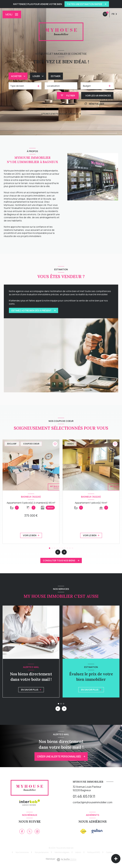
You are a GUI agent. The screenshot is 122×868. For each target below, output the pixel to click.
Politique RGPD (94, 852)
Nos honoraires (22, 852)
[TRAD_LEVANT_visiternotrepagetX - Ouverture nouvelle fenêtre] (30, 831)
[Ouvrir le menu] (12, 14)
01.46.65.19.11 (84, 796)
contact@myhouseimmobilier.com (93, 802)
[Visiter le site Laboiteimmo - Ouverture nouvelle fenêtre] (66, 860)
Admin (78, 852)
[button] (64, 552)
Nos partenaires (42, 852)
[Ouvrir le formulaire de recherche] (68, 96)
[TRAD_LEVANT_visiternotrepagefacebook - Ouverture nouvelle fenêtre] (22, 831)
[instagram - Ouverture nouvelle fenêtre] (37, 831)
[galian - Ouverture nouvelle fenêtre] (97, 831)
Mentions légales (62, 852)
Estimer (56, 76)
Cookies (109, 852)
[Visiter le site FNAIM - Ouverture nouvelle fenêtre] (83, 831)
